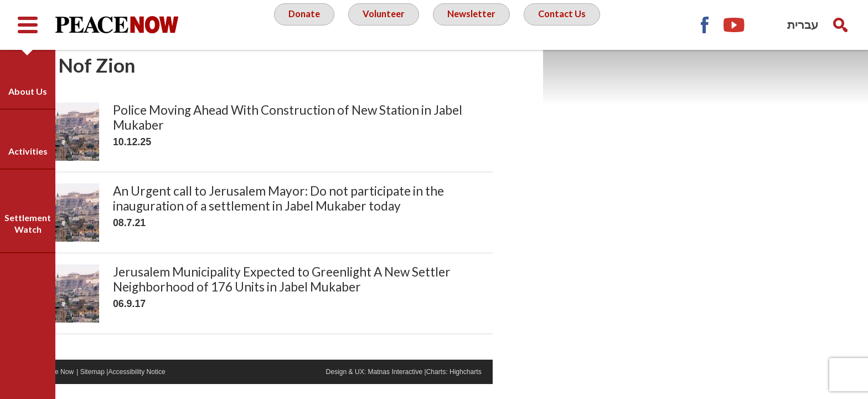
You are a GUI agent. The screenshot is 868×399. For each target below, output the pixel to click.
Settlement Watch (28, 223)
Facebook (704, 25)
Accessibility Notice (196, 386)
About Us (28, 91)
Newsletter (473, 24)
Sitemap (148, 386)
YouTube (735, 25)
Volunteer (381, 24)
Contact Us (567, 24)
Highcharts (515, 386)
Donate (298, 24)
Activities (28, 151)
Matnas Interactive (439, 386)
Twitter (765, 25)
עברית (803, 25)
